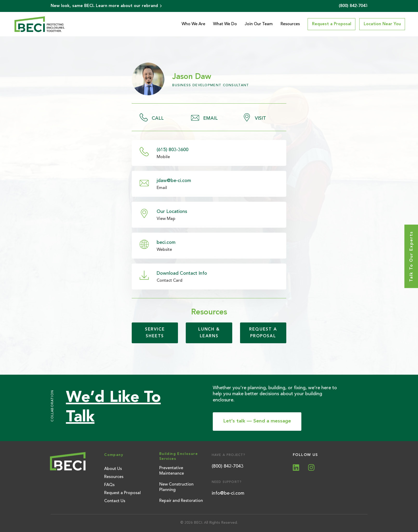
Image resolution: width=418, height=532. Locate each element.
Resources (290, 24)
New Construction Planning (176, 487)
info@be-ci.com (228, 493)
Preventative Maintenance (172, 471)
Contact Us (115, 501)
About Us (113, 469)
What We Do (225, 24)
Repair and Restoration (181, 501)
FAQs (109, 485)
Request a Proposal (122, 493)
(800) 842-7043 (228, 466)
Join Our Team (259, 24)
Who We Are (193, 24)
